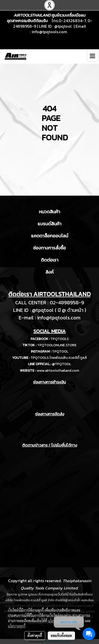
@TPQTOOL (61, 364)
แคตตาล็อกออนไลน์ (50, 236)
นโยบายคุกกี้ (17, 626)
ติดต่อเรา (50, 260)
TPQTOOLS (60, 339)
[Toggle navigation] (92, 56)
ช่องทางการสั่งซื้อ (49, 248)
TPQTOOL (60, 351)
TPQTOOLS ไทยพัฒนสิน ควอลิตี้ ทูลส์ (59, 358)
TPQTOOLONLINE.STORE (57, 345)
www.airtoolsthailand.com (58, 371)
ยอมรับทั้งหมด (61, 635)
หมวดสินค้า (49, 212)
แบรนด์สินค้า (49, 224)
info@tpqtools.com (49, 32)
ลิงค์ (49, 272)
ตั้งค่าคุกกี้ (35, 635)
